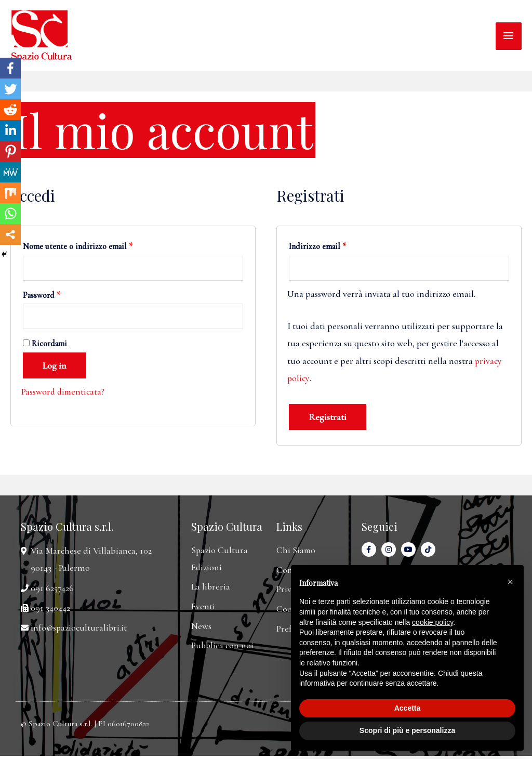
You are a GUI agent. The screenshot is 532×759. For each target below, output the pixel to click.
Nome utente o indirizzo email (78, 246)
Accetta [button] (408, 708)
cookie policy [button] (433, 622)
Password (42, 296)
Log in (55, 367)
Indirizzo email (317, 246)
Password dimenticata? (64, 393)
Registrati (328, 417)
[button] (510, 582)
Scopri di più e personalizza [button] (407, 730)
